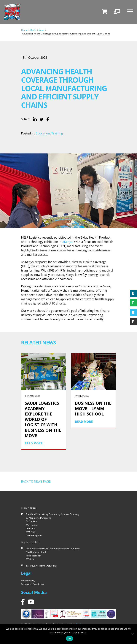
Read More (34, 443)
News (41, 30)
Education (43, 133)
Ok (69, 639)
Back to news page (36, 481)
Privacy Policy (28, 581)
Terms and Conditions (32, 584)
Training (57, 133)
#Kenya (67, 242)
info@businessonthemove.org (41, 566)
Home (24, 30)
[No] (132, 634)
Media (33, 30)
